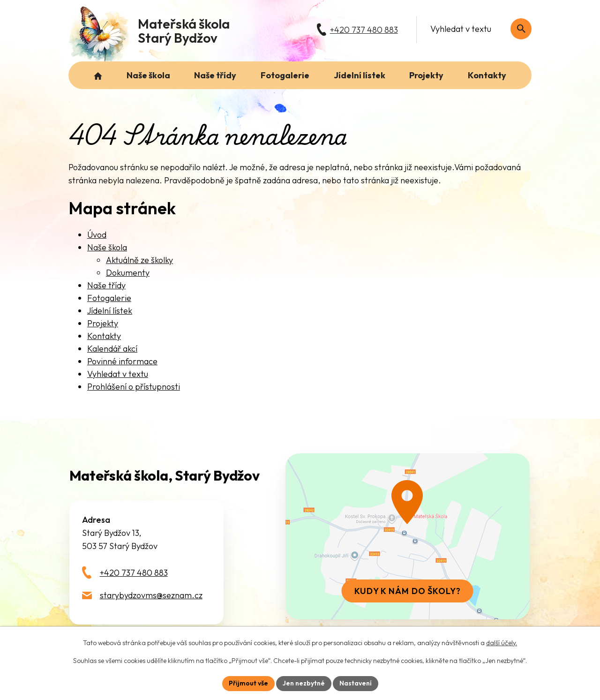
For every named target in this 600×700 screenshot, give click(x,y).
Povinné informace (122, 361)
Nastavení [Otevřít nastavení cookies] (356, 683)
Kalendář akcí (112, 349)
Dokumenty (128, 273)
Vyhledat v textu (118, 374)
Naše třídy (106, 285)
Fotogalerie (109, 298)
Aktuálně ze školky (139, 260)
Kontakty (104, 336)
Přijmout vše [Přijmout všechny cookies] (248, 683)
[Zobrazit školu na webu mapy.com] (407, 536)
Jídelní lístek (110, 311)
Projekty (103, 323)
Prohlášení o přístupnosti (134, 387)
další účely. (502, 643)
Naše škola (107, 247)
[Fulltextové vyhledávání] (476, 29)
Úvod (97, 235)
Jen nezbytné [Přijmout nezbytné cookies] (304, 683)
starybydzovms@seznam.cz (151, 595)
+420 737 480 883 (134, 573)
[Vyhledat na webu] (521, 29)
